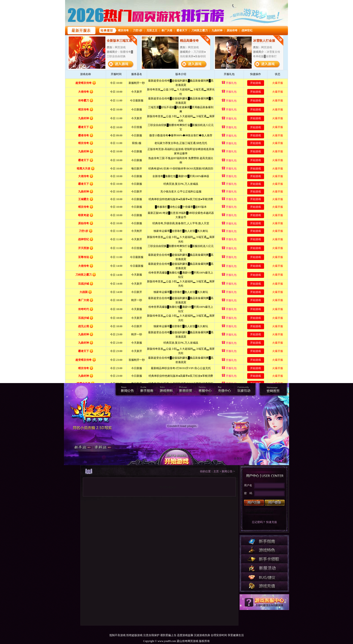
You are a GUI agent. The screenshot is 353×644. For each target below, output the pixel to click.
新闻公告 (127, 389)
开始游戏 (176, 457)
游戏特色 (264, 550)
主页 (216, 471)
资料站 (105, 447)
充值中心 (225, 389)
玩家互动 (245, 389)
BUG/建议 (264, 577)
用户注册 (254, 503)
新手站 (82, 447)
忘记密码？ (259, 522)
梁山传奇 (273, 389)
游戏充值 (264, 586)
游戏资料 (166, 389)
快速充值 (272, 522)
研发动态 (264, 568)
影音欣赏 (186, 389)
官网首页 (92, 409)
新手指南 (147, 389)
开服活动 (264, 559)
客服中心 (206, 389)
